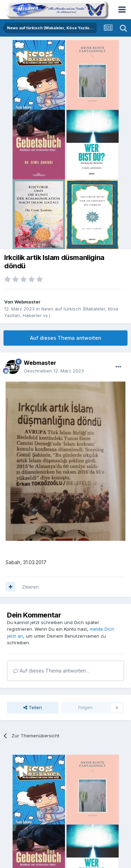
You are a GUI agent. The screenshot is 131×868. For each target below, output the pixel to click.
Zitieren (30, 587)
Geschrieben (54, 371)
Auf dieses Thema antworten (66, 338)
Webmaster (27, 302)
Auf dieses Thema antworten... (51, 671)
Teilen (33, 707)
